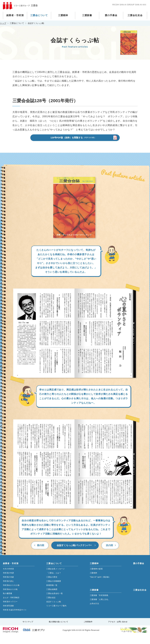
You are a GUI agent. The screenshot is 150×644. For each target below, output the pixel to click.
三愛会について (39, 15)
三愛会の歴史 (52, 586)
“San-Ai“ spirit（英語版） (100, 586)
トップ (3, 23)
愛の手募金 (111, 15)
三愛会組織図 (52, 598)
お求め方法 (94, 612)
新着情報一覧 (52, 594)
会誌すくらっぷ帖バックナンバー (74, 554)
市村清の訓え (8, 590)
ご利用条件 (88, 631)
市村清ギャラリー (10, 611)
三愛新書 (87, 15)
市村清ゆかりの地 (10, 598)
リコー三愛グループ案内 (56, 615)
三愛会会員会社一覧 (54, 602)
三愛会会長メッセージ (55, 578)
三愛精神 (63, 15)
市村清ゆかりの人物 (11, 594)
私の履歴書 (7, 602)
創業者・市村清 (15, 15)
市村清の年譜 (8, 582)
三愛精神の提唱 (96, 578)
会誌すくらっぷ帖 (54, 611)
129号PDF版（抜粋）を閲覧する (73, 146)
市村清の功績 (8, 586)
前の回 (41, 554)
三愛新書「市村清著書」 (100, 604)
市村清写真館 (8, 615)
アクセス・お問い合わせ (118, 631)
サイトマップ (28, 631)
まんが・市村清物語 (11, 606)
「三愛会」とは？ (54, 582)
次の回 (109, 554)
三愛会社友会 (135, 15)
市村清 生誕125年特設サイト (15, 619)
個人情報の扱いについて (58, 631)
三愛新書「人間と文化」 (100, 608)
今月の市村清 (8, 578)
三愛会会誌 (51, 606)
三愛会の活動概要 (54, 590)
